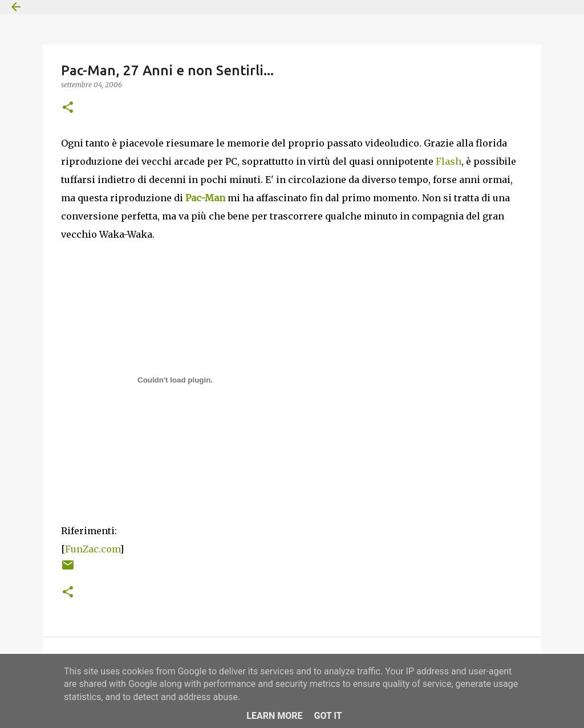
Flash (449, 161)
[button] (68, 108)
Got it (328, 716)
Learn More (274, 716)
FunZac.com (92, 549)
